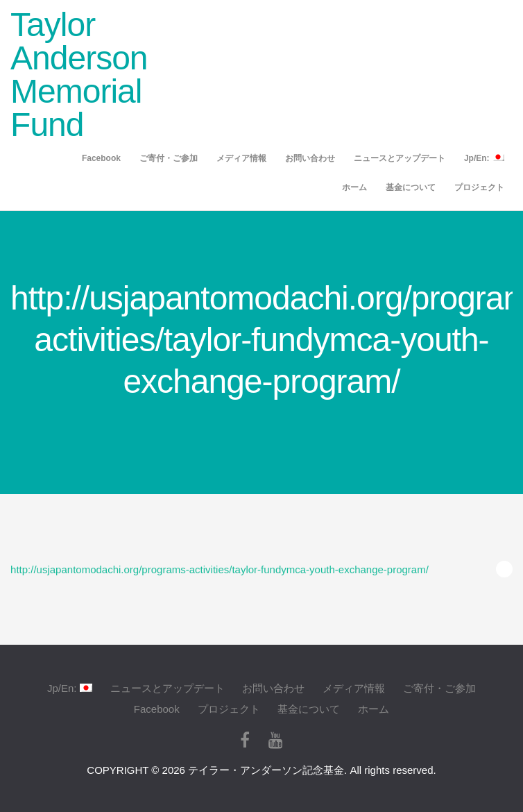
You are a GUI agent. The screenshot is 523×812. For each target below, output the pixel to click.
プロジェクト (479, 187)
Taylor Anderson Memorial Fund (79, 75)
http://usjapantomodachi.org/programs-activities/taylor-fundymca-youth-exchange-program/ (220, 569)
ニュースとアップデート (400, 158)
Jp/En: (484, 158)
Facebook (101, 158)
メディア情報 (241, 158)
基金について (411, 187)
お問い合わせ (310, 158)
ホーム (354, 187)
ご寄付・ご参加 (169, 158)
